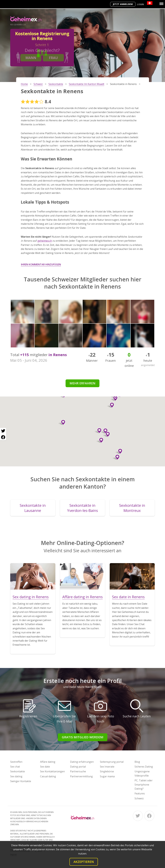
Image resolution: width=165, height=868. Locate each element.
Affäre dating (48, 762)
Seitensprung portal (112, 762)
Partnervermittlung (81, 776)
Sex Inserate (107, 767)
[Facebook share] (3, 437)
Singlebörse (107, 771)
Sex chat (15, 767)
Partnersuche (78, 771)
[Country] (150, 3)
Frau (53, 58)
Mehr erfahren (82, 383)
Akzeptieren (84, 862)
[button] (107, 434)
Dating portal (78, 767)
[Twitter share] (3, 431)
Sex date (45, 767)
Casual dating (48, 776)
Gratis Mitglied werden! (83, 737)
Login (140, 4)
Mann (31, 58)
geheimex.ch (45, 241)
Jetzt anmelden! (123, 4)
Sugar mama (107, 776)
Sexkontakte (18, 771)
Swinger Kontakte (21, 781)
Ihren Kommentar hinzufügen (41, 264)
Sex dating (16, 776)
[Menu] (161, 4)
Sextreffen (16, 762)
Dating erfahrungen (82, 762)
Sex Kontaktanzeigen (52, 771)
